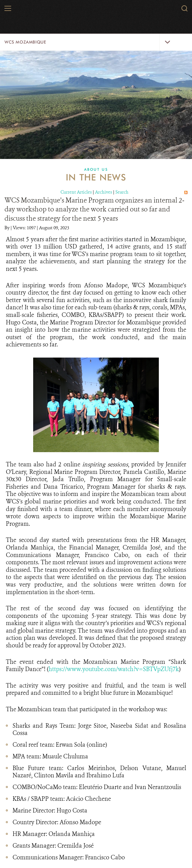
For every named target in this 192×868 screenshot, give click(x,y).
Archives (104, 192)
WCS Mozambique (25, 42)
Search (122, 192)
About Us (96, 169)
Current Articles (76, 192)
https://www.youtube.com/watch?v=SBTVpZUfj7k (114, 669)
